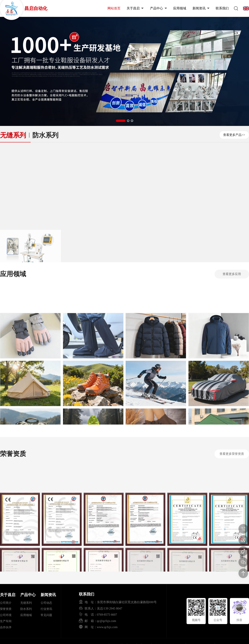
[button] (121, 121)
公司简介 (6, 603)
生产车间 (6, 621)
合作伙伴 (6, 627)
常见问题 (46, 615)
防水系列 (45, 135)
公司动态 (46, 603)
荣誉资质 (6, 609)
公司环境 (6, 615)
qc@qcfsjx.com (106, 621)
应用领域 (180, 8)
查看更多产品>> (234, 135)
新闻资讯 (201, 8)
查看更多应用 (232, 274)
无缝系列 (13, 135)
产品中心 (158, 8)
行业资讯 (46, 609)
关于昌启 (135, 8)
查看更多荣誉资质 (232, 454)
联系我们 (222, 8)
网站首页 (114, 8)
